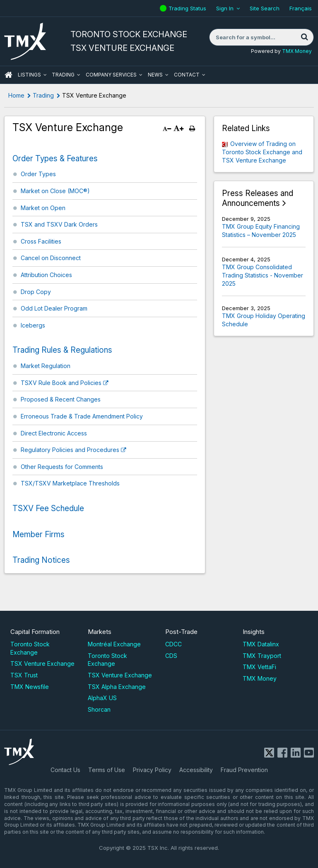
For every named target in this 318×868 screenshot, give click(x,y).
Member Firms (39, 534)
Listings (29, 75)
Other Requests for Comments (62, 467)
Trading (63, 75)
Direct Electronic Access (54, 433)
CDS (171, 656)
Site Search (265, 8)
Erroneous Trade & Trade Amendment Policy (82, 416)
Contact (187, 75)
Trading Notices (41, 560)
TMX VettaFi (259, 667)
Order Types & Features (55, 159)
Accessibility (196, 770)
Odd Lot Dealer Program (54, 308)
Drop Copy (36, 292)
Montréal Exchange (114, 644)
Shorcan (99, 709)
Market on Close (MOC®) (55, 191)
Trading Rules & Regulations (62, 350)
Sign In (225, 8)
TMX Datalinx (261, 644)
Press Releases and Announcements (258, 198)
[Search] (304, 37)
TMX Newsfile (30, 687)
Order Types (38, 174)
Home (16, 95)
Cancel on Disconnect (51, 258)
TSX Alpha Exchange (117, 687)
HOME (8, 75)
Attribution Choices (46, 275)
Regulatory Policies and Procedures (70, 450)
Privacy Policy (152, 770)
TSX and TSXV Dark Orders (59, 224)
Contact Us (65, 770)
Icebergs (33, 325)
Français (301, 8)
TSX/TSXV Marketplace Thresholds (70, 483)
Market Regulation (46, 366)
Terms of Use (107, 770)
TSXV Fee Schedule (48, 508)
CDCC (173, 644)
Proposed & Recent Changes (61, 399)
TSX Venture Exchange (42, 664)
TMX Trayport (262, 656)
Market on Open (43, 208)
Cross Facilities (41, 241)
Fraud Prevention (244, 770)
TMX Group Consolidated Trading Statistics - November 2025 (263, 275)
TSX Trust (24, 675)
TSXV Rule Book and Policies (61, 383)
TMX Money (297, 51)
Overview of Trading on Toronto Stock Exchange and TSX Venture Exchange (262, 152)
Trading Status (188, 8)
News (155, 75)
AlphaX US (102, 698)
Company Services (111, 75)
